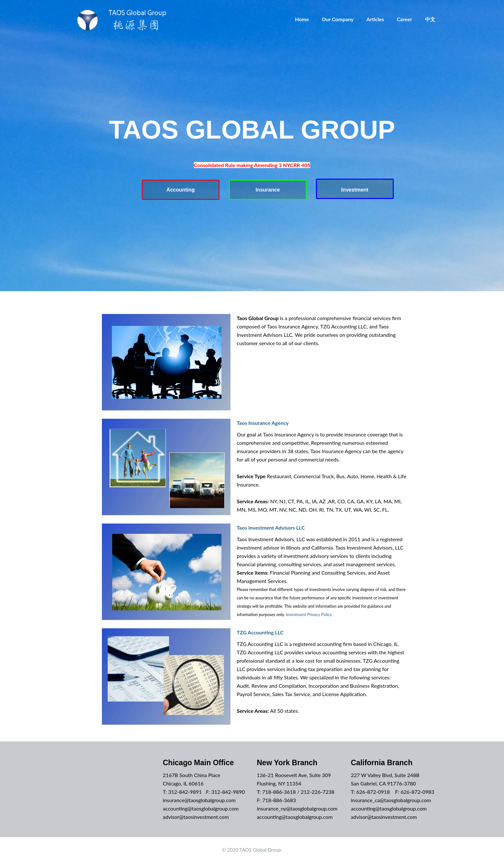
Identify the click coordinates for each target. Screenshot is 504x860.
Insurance (268, 189)
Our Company (338, 19)
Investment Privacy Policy (309, 612)
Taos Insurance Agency (263, 421)
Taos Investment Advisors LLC (271, 525)
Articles (375, 19)
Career (405, 19)
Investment (356, 189)
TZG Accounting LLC (260, 630)
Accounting (179, 189)
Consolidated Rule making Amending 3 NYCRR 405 (252, 165)
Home (302, 19)
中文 (430, 19)
